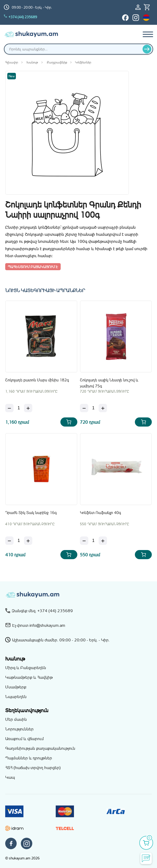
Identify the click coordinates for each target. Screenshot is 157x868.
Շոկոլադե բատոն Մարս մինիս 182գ (37, 380)
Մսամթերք (16, 687)
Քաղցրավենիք (57, 62)
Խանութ (32, 62)
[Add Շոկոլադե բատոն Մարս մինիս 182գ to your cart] (69, 422)
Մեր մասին (16, 719)
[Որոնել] (147, 49)
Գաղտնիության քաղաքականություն (40, 748)
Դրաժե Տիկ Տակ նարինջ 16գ (31, 513)
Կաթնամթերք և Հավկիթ (29, 677)
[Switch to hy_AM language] (146, 18)
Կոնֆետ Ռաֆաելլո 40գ (101, 513)
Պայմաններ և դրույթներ (29, 758)
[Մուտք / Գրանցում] (140, 7)
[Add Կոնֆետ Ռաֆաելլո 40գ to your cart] (143, 555)
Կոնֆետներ (83, 62)
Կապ (10, 777)
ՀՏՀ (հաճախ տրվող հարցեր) (33, 767)
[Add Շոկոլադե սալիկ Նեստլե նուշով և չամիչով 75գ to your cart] (143, 422)
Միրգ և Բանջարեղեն (26, 668)
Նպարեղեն (16, 696)
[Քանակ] (19, 408)
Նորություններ (19, 729)
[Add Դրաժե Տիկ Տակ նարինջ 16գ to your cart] (69, 555)
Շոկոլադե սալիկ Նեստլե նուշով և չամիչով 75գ (109, 383)
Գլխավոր (12, 62)
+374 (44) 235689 (20, 17)
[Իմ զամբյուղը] (148, 7)
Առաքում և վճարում (24, 739)
